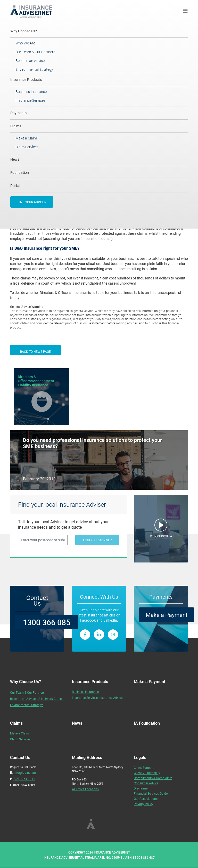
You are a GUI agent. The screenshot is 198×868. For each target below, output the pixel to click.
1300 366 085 (47, 622)
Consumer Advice (146, 783)
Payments (18, 113)
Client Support (144, 768)
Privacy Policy (144, 804)
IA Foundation (147, 723)
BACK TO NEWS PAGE (35, 351)
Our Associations (146, 799)
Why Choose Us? (31, 31)
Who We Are (25, 43)
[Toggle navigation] (185, 11)
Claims (16, 126)
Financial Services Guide (151, 793)
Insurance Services (30, 100)
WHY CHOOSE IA (161, 536)
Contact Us (37, 600)
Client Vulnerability (147, 773)
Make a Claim (26, 138)
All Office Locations (85, 789)
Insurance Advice (111, 698)
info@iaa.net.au (25, 772)
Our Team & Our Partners (35, 52)
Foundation (20, 172)
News (15, 159)
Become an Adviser (31, 61)
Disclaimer (141, 788)
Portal (15, 186)
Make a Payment (167, 615)
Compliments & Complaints (153, 778)
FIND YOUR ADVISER (32, 202)
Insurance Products (26, 79)
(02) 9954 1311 (24, 779)
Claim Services (27, 147)
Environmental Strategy (34, 69)
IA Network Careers (51, 699)
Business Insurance (31, 92)
